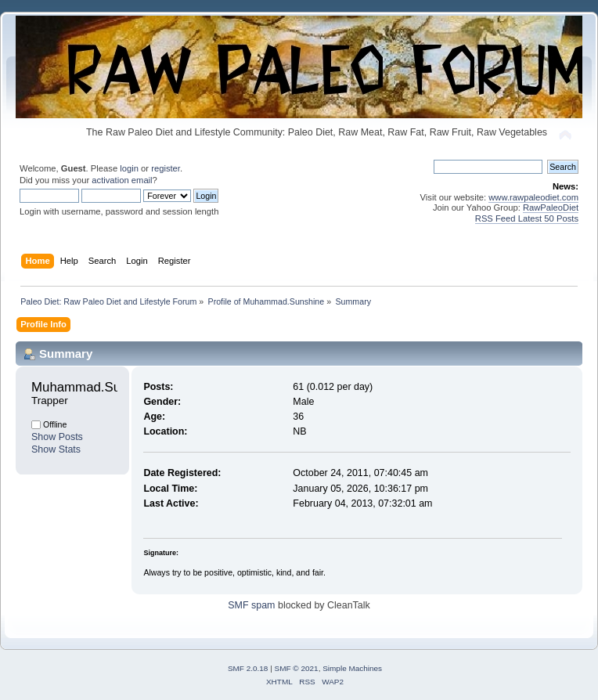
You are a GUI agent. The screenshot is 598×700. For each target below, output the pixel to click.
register (166, 168)
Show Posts (57, 437)
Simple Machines (352, 668)
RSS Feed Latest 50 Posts (527, 218)
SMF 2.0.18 (248, 668)
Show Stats (56, 449)
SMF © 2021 (297, 668)
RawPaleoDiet (551, 207)
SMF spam (251, 605)
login (129, 168)
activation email (122, 180)
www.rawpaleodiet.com (533, 197)
